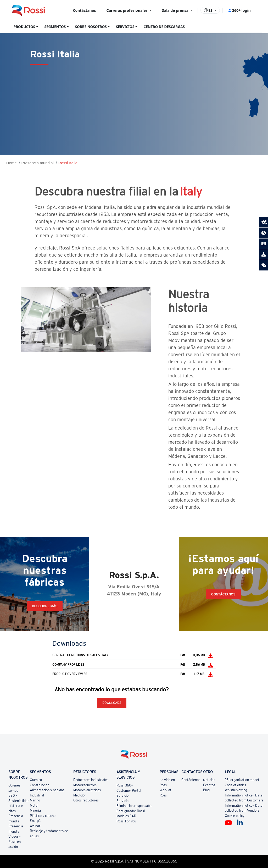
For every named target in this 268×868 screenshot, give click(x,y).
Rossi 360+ (125, 785)
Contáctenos (191, 780)
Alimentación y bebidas (47, 790)
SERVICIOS (125, 27)
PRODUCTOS (24, 27)
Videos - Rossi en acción (15, 842)
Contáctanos (85, 10)
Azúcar (35, 826)
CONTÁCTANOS (223, 594)
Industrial (37, 795)
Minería (35, 810)
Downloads (112, 703)
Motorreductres (85, 785)
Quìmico (36, 780)
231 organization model (242, 780)
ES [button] (209, 10)
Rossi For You (126, 821)
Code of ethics (235, 785)
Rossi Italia (68, 163)
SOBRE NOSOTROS (91, 27)
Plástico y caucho (43, 816)
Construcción (40, 785)
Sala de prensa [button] (176, 10)
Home (12, 163)
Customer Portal (129, 791)
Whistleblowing (236, 790)
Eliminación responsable (134, 806)
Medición (80, 795)
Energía (36, 821)
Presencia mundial (37, 163)
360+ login (239, 10)
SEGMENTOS (55, 27)
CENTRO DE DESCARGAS (164, 27)
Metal (34, 805)
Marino (35, 800)
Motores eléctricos (87, 790)
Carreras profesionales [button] (128, 10)
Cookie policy (235, 816)
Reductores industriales (91, 780)
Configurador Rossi (131, 811)
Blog (206, 790)
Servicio (122, 796)
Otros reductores (86, 800)
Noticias (209, 780)
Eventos (209, 785)
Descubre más (45, 606)
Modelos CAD (126, 816)
